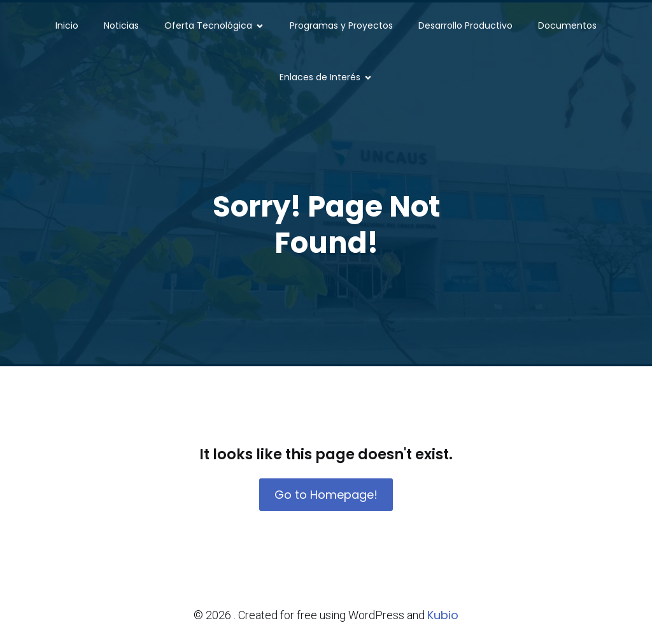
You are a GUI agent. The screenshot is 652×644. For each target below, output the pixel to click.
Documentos (567, 25)
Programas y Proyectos (341, 25)
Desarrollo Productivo (465, 25)
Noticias (121, 25)
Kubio (443, 615)
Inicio (67, 25)
